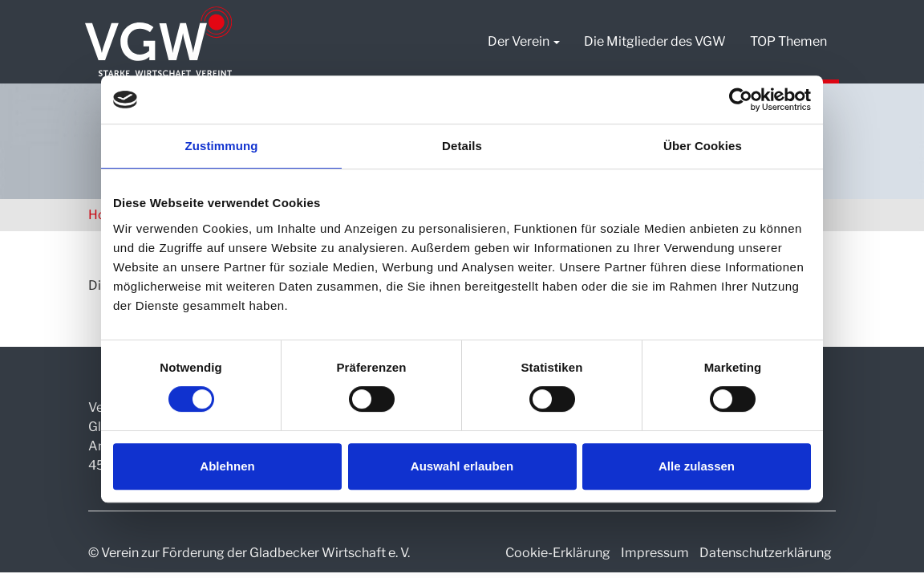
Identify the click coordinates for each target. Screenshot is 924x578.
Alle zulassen (697, 466)
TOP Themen (788, 41)
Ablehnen (227, 466)
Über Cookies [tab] (703, 146)
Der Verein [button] (524, 41)
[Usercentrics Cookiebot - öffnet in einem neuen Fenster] (741, 100)
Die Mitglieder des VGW (655, 41)
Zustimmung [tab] (222, 146)
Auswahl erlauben (462, 466)
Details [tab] (462, 146)
